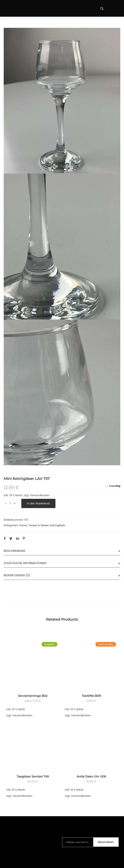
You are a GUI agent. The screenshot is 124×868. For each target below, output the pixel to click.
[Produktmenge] (10, 503)
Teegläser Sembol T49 (33, 776)
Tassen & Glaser (38, 525)
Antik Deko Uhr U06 (91, 776)
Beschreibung (15, 551)
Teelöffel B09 (91, 696)
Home (23, 525)
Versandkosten (40, 495)
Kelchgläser (58, 525)
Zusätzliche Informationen (25, 563)
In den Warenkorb (38, 503)
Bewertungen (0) (17, 575)
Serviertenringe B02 (33, 696)
